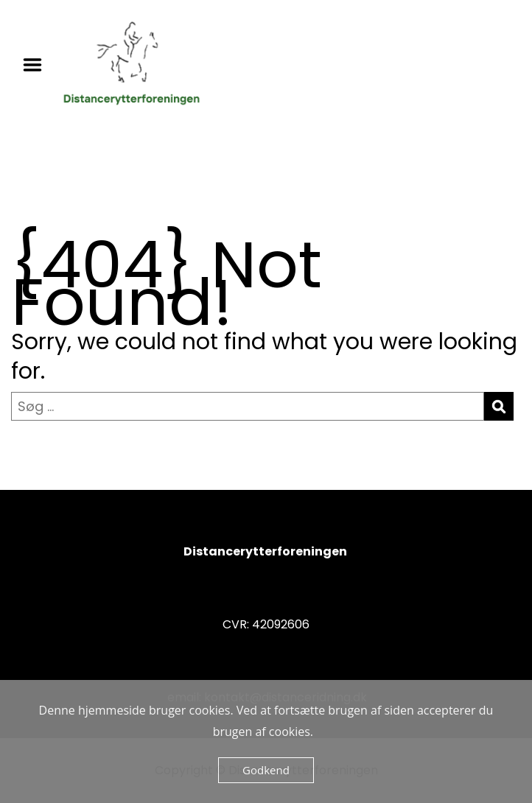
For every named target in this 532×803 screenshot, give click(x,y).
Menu (38, 65)
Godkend (266, 770)
